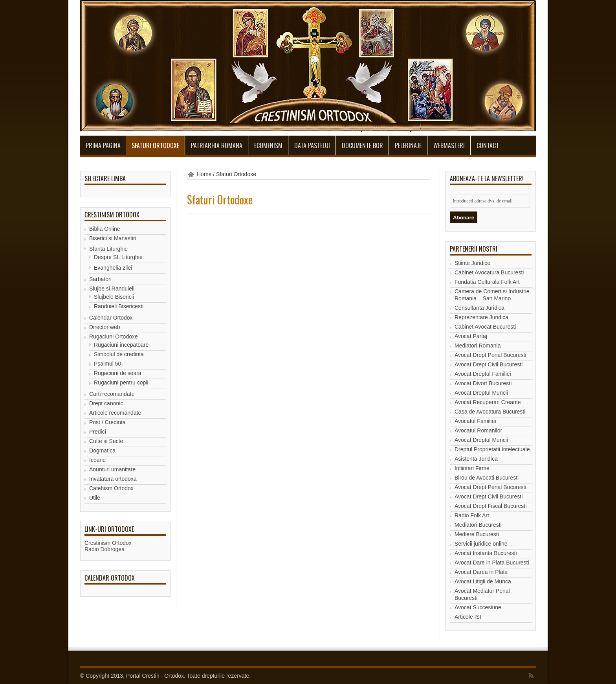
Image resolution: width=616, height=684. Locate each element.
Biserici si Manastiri (113, 238)
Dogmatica (102, 450)
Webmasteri (449, 145)
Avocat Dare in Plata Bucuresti (492, 563)
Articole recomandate (115, 413)
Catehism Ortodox (111, 488)
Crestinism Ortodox (108, 543)
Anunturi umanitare (112, 469)
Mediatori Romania (478, 346)
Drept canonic (106, 403)
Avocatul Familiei (475, 421)
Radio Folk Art (472, 515)
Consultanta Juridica (479, 308)
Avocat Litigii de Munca (483, 581)
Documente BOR (362, 145)
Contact (488, 145)
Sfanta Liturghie (108, 249)
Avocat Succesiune (478, 607)
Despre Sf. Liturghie (118, 257)
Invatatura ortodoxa (113, 479)
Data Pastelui (312, 145)
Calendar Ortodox (111, 318)
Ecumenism (268, 145)
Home (204, 174)
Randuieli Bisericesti (119, 306)
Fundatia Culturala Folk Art (487, 282)
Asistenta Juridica (476, 459)
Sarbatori (100, 279)
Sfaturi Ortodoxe (155, 145)
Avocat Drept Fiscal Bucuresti (490, 506)
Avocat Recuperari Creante (488, 402)
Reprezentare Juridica (481, 317)
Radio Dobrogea (104, 549)
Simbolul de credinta (119, 354)
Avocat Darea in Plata (481, 572)
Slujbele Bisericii (114, 297)
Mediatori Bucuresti (478, 525)
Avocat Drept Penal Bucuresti (490, 355)
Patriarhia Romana (217, 145)
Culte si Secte (106, 441)
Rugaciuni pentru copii (121, 382)
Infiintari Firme (472, 468)
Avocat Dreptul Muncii (481, 393)
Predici (98, 432)
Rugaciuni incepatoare (121, 345)
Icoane (97, 460)
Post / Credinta (107, 422)
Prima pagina (103, 145)
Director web (105, 327)
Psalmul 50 (107, 364)
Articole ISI (468, 617)
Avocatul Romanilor (478, 430)
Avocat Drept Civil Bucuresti (489, 364)
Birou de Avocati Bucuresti (487, 478)
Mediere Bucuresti (477, 534)
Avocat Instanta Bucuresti (486, 553)
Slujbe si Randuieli (112, 289)
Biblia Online (105, 229)
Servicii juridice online (481, 544)
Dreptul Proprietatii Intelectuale (492, 449)
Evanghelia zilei (113, 268)
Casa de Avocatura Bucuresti (490, 412)
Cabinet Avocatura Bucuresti (489, 272)
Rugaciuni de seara (118, 373)
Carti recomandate (112, 394)
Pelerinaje (408, 145)
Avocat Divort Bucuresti (483, 383)
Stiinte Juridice (472, 263)
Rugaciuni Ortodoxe (114, 336)
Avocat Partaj (471, 336)
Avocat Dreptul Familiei (483, 374)
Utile (95, 498)
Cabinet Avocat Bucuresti (485, 327)
